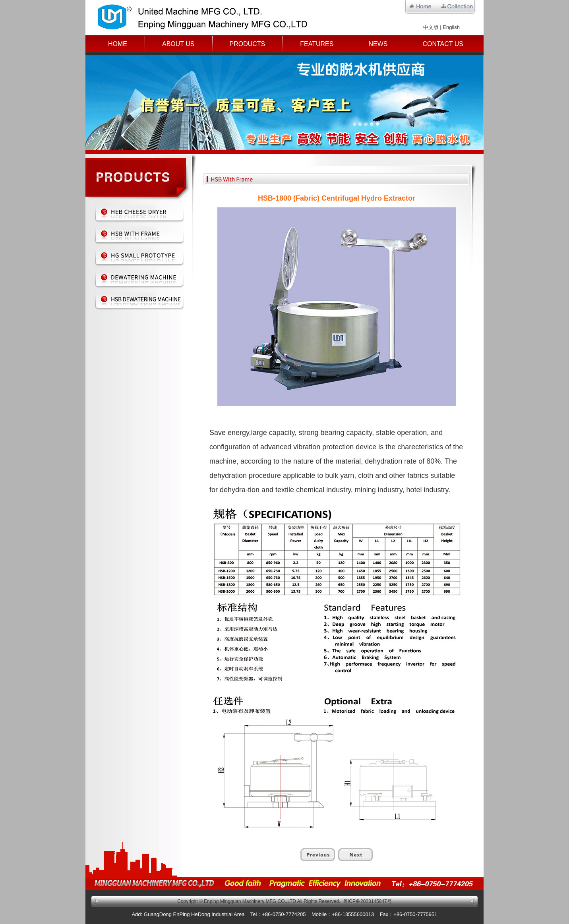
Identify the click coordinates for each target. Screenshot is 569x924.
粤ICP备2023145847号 (367, 901)
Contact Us (443, 44)
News (378, 44)
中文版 (431, 27)
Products (248, 44)
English (451, 27)
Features (317, 44)
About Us (178, 44)
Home (118, 44)
